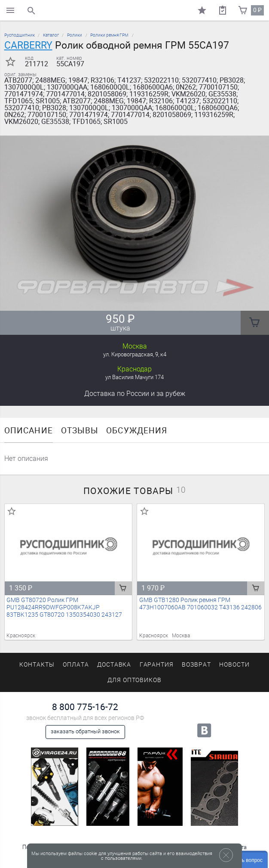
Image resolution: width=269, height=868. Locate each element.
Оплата (76, 665)
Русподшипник (20, 35)
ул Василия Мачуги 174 (134, 377)
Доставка (135, 394)
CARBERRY (28, 45)
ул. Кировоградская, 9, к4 (135, 354)
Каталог (51, 35)
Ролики (75, 35)
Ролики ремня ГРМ (109, 35)
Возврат (196, 665)
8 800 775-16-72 (85, 707)
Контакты (37, 665)
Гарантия (157, 665)
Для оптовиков (134, 680)
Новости (234, 665)
